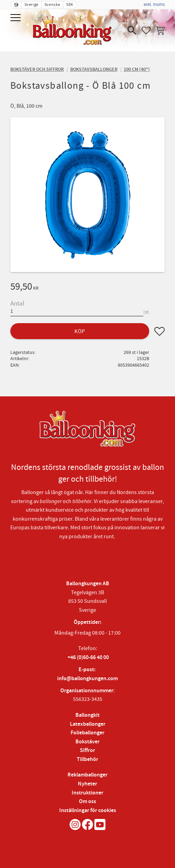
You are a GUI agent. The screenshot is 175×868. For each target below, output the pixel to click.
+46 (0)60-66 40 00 (88, 658)
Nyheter (87, 784)
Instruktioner (87, 793)
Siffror (87, 750)
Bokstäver (87, 742)
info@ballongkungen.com (87, 679)
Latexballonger (88, 724)
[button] (16, 18)
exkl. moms (154, 4)
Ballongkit (87, 715)
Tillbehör (87, 759)
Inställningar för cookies (88, 811)
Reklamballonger (87, 775)
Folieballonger (87, 733)
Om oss (87, 802)
